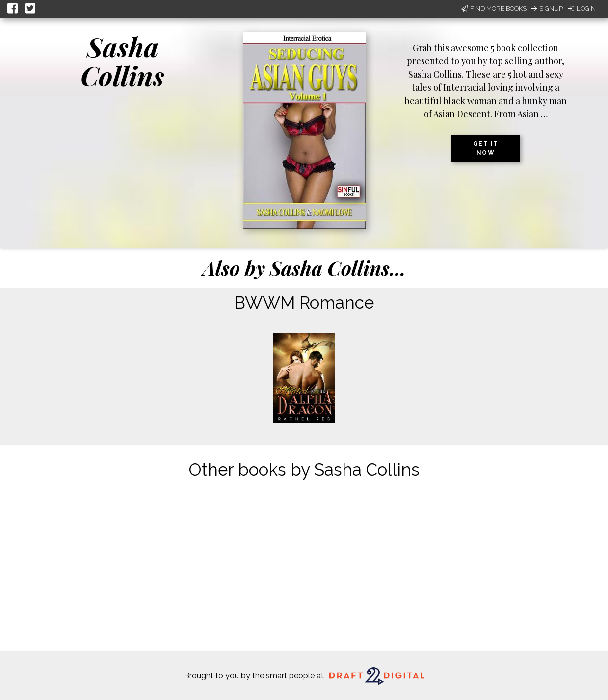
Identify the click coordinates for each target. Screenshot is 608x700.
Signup (547, 9)
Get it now (486, 148)
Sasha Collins (122, 61)
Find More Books (494, 9)
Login (582, 9)
